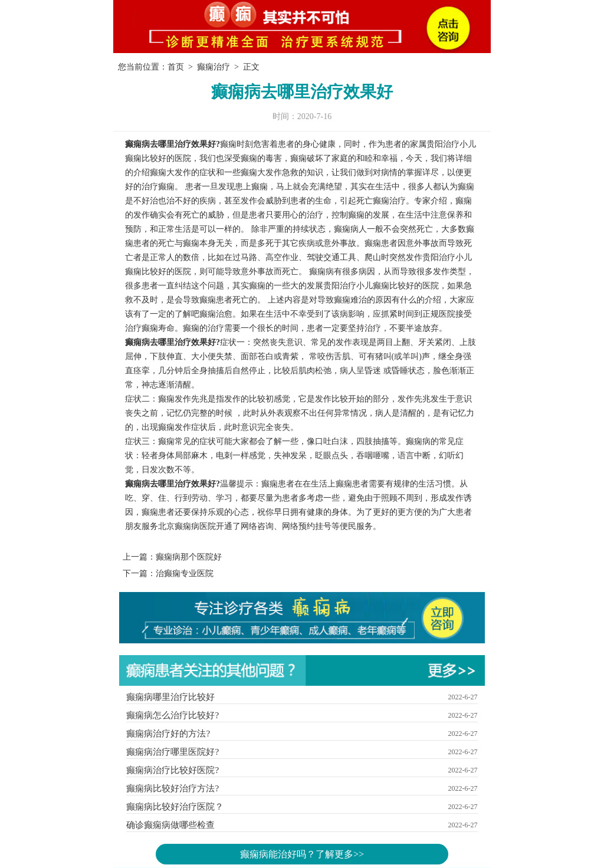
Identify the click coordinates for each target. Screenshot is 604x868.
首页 (176, 67)
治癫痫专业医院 (185, 573)
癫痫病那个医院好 (189, 557)
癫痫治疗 (214, 67)
